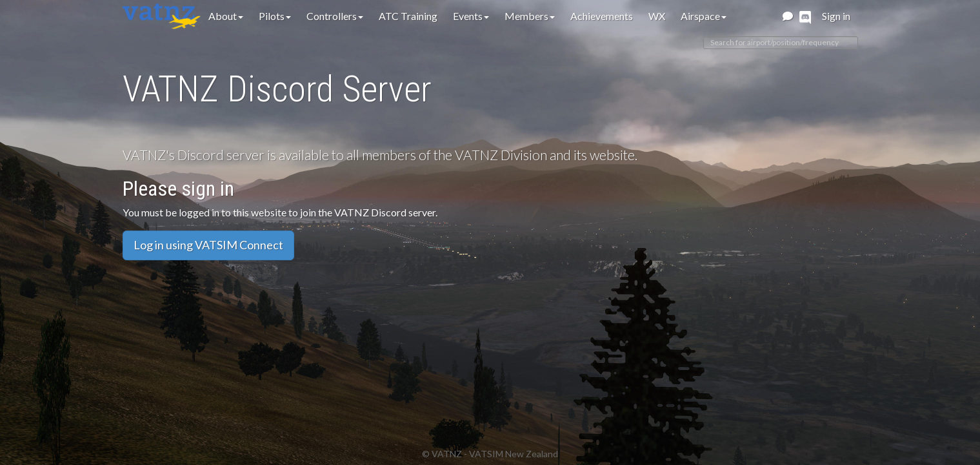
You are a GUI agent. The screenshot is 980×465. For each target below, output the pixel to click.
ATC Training (408, 16)
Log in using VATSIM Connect (208, 245)
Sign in (836, 16)
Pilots (275, 16)
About (226, 16)
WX (657, 16)
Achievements (602, 16)
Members (530, 16)
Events (471, 16)
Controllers (335, 16)
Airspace (704, 16)
